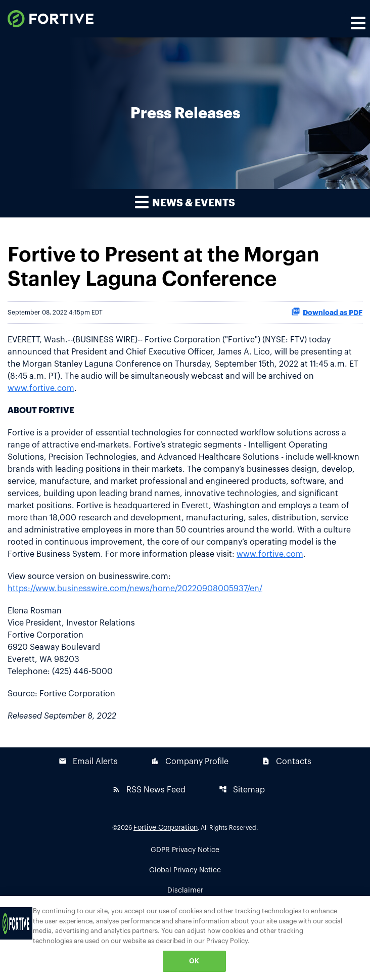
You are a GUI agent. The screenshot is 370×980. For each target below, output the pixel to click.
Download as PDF (327, 311)
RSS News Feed (149, 790)
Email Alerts (88, 761)
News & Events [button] (185, 202)
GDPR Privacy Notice (185, 850)
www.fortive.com (41, 388)
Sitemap (242, 790)
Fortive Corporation (166, 828)
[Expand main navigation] (357, 23)
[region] (185, 938)
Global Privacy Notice (185, 870)
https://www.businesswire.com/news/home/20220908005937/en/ (135, 589)
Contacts (287, 761)
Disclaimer (185, 890)
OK (194, 961)
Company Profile (190, 761)
